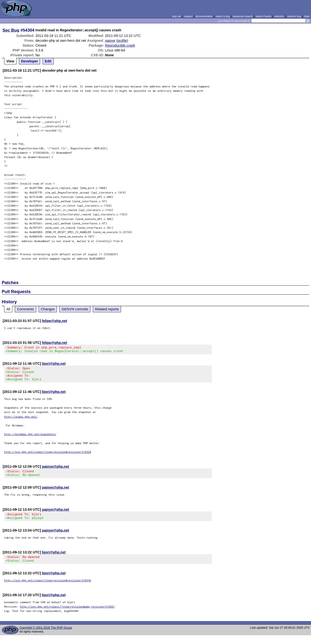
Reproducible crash (120, 45)
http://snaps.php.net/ (21, 421)
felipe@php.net (55, 321)
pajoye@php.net (56, 471)
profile (122, 41)
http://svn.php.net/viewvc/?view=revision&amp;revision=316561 (67, 615)
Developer (30, 61)
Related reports (107, 309)
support (188, 16)
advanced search (243, 16)
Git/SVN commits (75, 309)
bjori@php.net (54, 365)
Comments (26, 309)
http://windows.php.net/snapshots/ (30, 438)
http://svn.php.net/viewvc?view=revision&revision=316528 (48, 456)
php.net (177, 16)
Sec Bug (11, 30)
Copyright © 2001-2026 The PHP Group (46, 636)
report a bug (223, 16)
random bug (294, 16)
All (8, 309)
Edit (48, 61)
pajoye (110, 41)
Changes (48, 309)
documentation (204, 16)
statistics (279, 16)
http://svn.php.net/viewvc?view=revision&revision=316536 (48, 589)
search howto (263, 16)
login (307, 16)
